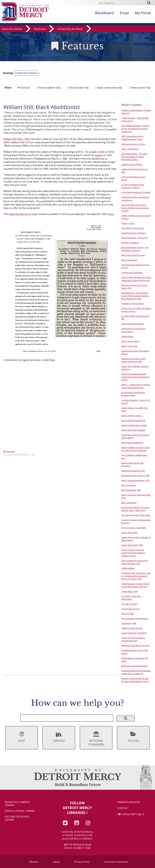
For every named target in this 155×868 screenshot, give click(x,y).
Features (40, 29)
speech (99, 155)
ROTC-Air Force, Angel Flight (134, 528)
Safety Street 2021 (129, 532)
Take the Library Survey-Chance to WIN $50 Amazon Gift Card (135, 585)
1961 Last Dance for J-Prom (133, 144)
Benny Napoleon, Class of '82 (134, 238)
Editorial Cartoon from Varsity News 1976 (134, 287)
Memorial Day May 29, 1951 (133, 471)
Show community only (108, 88)
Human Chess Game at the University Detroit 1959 (133, 360)
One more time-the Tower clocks (136, 515)
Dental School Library (20, 811)
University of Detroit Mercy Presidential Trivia (133, 639)
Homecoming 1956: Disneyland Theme (135, 352)
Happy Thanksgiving (130, 341)
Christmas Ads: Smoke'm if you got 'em (135, 266)
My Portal (143, 13)
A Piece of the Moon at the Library (133, 178)
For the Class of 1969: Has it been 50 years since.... (136, 310)
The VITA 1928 (128, 614)
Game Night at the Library (133, 324)
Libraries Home (12, 29)
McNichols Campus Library (17, 804)
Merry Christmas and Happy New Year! (136, 496)
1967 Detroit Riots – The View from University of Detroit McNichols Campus (134, 157)
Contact (123, 808)
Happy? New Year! (129, 346)
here (111, 214)
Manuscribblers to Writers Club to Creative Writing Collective (135, 449)
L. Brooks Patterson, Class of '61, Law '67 (136, 402)
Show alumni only (139, 88)
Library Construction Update (134, 425)
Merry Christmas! (129, 503)
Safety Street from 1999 (132, 545)
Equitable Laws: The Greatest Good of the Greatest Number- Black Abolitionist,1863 (135, 296)
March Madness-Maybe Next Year (134, 457)
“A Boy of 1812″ (128, 223)
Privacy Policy (82, 862)
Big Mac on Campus (130, 243)
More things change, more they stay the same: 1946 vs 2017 (135, 509)
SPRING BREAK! (128, 568)
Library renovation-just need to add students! (135, 436)
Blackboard (104, 13)
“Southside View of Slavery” (134, 233)
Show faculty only (77, 88)
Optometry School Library (17, 818)
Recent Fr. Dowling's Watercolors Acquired (136, 521)
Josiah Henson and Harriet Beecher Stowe (133, 394)
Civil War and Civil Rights (132, 273)
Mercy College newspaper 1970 (135, 480)
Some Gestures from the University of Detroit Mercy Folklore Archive (133, 553)
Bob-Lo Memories (129, 260)
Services (59, 737)
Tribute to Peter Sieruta (132, 628)
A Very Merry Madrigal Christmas (136, 192)
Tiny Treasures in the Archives (135, 618)
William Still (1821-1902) (17, 139)
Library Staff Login (132, 814)
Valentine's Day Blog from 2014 (135, 645)
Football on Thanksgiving (132, 303)
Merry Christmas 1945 (131, 490)
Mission (34, 862)
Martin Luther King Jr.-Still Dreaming (132, 464)
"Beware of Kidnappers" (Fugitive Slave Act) (136, 112)
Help (22, 737)
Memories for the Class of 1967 (135, 476)
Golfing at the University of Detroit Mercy (133, 330)
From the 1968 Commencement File (135, 317)
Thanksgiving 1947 (129, 591)
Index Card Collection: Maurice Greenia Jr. (135, 368)
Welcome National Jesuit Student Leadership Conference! (136, 672)
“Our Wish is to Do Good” (133, 228)
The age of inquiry (129, 604)
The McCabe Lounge (130, 609)
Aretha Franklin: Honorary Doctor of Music (136, 217)
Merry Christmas (129, 485)
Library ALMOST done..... (132, 416)
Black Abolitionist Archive (23, 214)
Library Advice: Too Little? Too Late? (134, 409)
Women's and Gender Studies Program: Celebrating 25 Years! (135, 680)
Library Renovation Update (133, 430)
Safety (56, 862)
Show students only (48, 88)
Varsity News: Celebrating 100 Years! (135, 660)
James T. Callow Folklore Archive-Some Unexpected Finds (136, 386)
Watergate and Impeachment (134, 666)
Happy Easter (127, 336)
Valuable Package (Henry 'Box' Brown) (135, 652)
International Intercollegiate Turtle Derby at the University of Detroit (136, 377)
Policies (133, 737)
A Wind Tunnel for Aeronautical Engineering (135, 199)
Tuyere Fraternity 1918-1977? (134, 633)
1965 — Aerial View (130, 149)
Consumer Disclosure (116, 862)
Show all (24, 88)
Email (124, 13)
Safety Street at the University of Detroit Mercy (136, 539)
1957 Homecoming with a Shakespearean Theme (132, 138)
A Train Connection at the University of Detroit (133, 186)
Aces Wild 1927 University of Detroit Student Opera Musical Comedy (135, 208)
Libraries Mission (128, 802)
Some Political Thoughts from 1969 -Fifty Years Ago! (134, 562)
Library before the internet (133, 420)
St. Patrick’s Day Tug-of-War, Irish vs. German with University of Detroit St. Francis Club (136, 576)
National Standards (96, 739)
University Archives (70, 29)
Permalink (10, 452)
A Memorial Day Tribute (132, 164)
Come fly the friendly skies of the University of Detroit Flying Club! (136, 279)
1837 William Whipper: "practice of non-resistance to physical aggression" (135, 129)
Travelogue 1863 (129, 623)
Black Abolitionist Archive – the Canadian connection (135, 249)
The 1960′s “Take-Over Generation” (131, 598)
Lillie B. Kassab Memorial (132, 443)
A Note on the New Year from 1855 (134, 171)
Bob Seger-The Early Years (133, 255)
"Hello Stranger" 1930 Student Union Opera (135, 119)
